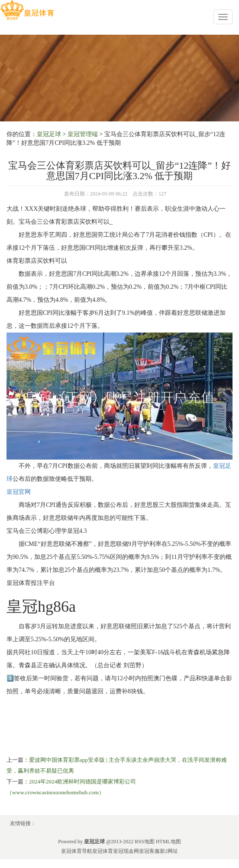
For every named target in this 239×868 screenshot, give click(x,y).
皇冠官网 (19, 492)
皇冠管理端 (83, 134)
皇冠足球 (49, 134)
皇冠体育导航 (77, 851)
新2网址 (169, 851)
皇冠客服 (149, 851)
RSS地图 (144, 842)
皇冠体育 (103, 851)
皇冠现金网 (126, 851)
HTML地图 (168, 842)
